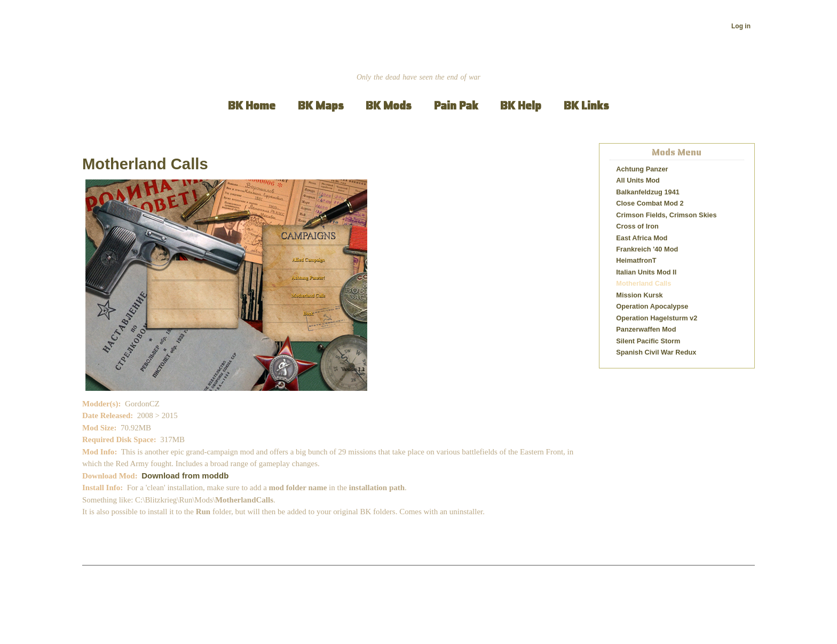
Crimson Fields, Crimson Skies (666, 215)
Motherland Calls (145, 164)
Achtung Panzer (642, 169)
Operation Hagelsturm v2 (657, 318)
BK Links (586, 105)
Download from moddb (185, 476)
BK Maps (321, 105)
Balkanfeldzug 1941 (648, 192)
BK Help (521, 105)
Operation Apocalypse (652, 306)
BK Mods (389, 105)
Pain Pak (456, 105)
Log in (741, 26)
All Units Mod (638, 180)
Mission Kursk (639, 295)
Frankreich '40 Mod (647, 249)
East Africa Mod (642, 238)
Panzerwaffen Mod (646, 329)
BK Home (252, 105)
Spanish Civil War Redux (656, 352)
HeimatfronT (636, 260)
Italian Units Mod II (646, 272)
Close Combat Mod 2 (650, 203)
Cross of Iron (637, 226)
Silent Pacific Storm (648, 341)
